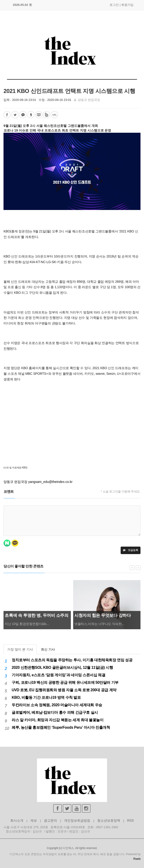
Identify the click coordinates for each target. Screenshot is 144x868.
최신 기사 (48, 649)
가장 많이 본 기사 (20, 649)
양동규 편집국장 (89, 100)
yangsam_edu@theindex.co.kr (50, 482)
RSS (131, 820)
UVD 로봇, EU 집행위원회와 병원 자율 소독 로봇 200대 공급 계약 (64, 690)
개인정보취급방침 (77, 820)
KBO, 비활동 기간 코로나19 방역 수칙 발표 (46, 697)
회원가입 (127, 5)
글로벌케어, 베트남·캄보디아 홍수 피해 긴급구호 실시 (55, 712)
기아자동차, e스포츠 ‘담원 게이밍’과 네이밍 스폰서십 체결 (58, 675)
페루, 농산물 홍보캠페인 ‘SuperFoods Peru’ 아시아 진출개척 (61, 727)
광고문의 (50, 820)
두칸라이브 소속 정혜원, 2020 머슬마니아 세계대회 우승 (57, 705)
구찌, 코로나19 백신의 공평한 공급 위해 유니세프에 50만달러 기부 (65, 682)
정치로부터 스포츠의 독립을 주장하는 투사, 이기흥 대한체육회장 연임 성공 (72, 660)
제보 (34, 820)
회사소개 (17, 820)
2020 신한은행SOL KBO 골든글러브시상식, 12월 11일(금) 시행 (62, 668)
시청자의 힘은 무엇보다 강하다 (103, 615)
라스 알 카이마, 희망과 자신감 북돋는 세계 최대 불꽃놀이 (58, 720)
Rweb (137, 859)
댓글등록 (131, 550)
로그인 (114, 5)
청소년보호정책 (109, 820)
